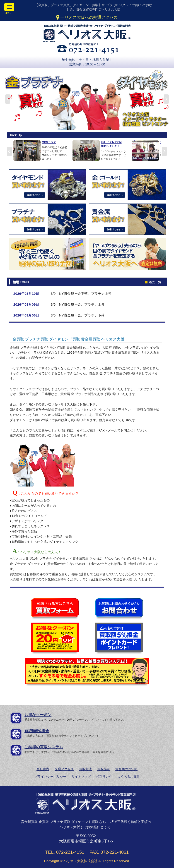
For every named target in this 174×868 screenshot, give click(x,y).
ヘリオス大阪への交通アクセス (87, 17)
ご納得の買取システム (44, 747)
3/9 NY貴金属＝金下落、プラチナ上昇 (81, 294)
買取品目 (104, 769)
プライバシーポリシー (50, 777)
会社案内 (43, 769)
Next (164, 151)
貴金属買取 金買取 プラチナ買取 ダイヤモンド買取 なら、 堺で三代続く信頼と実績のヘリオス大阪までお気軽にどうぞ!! (86, 824)
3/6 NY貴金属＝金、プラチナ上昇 (78, 304)
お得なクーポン (38, 715)
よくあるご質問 (128, 777)
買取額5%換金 (37, 731)
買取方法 (85, 769)
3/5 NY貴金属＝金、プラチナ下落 (78, 315)
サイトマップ (81, 777)
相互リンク (104, 777)
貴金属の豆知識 (126, 769)
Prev (9, 151)
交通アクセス (64, 769)
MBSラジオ (49, 142)
